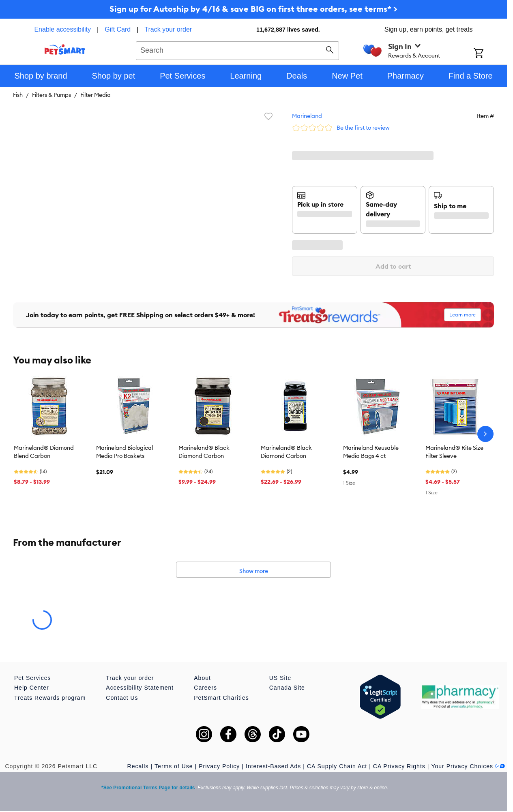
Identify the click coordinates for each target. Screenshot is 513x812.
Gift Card (118, 29)
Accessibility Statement (140, 688)
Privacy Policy (219, 766)
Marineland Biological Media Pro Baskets (124, 452)
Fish (18, 95)
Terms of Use (174, 766)
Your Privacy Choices (468, 766)
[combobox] (237, 49)
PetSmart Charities (221, 698)
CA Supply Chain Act (337, 766)
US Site (280, 678)
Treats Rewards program (50, 698)
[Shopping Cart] (489, 54)
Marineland (307, 116)
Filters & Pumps (52, 95)
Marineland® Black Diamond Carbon (204, 452)
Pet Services (33, 678)
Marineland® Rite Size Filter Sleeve (454, 452)
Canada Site (287, 688)
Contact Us (122, 698)
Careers (205, 688)
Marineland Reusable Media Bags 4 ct (371, 452)
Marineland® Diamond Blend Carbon (44, 452)
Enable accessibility (62, 29)
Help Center (32, 688)
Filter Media (96, 95)
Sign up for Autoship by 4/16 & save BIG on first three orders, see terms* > (253, 9)
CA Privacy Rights (399, 766)
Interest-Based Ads (273, 766)
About (202, 678)
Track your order (168, 29)
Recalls (138, 766)
